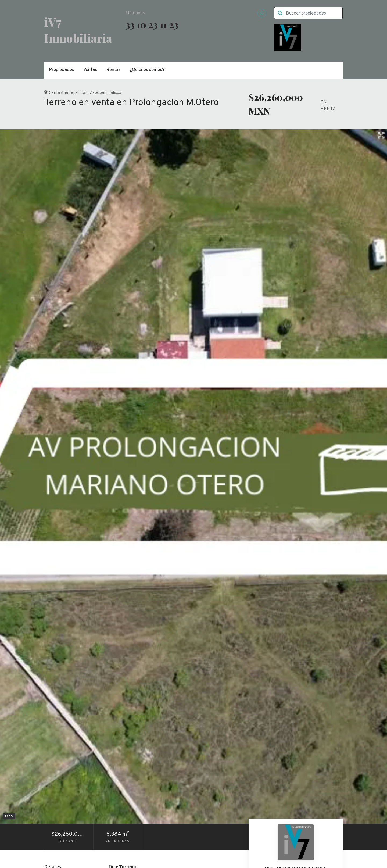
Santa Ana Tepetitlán (68, 93)
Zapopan (98, 93)
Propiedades (62, 70)
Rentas (113, 70)
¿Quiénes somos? (147, 70)
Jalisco (115, 93)
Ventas (90, 70)
